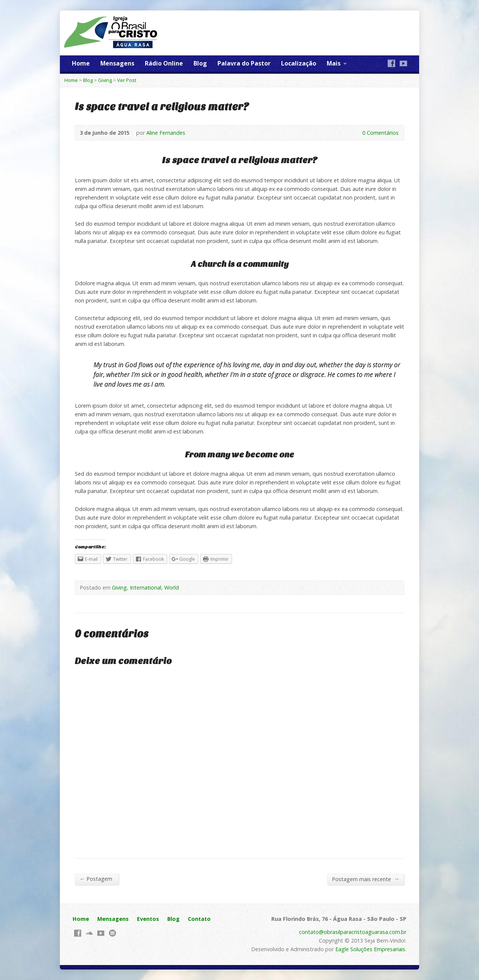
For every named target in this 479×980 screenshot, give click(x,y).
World (172, 588)
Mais (334, 63)
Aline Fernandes (166, 133)
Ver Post (127, 80)
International (146, 588)
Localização (299, 63)
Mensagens (117, 63)
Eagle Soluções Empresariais (370, 949)
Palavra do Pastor (244, 63)
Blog (200, 63)
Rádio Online (164, 63)
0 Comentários (356, 133)
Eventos (148, 919)
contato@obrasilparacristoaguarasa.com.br (353, 932)
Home (81, 63)
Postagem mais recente (366, 879)
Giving (105, 80)
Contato (199, 919)
